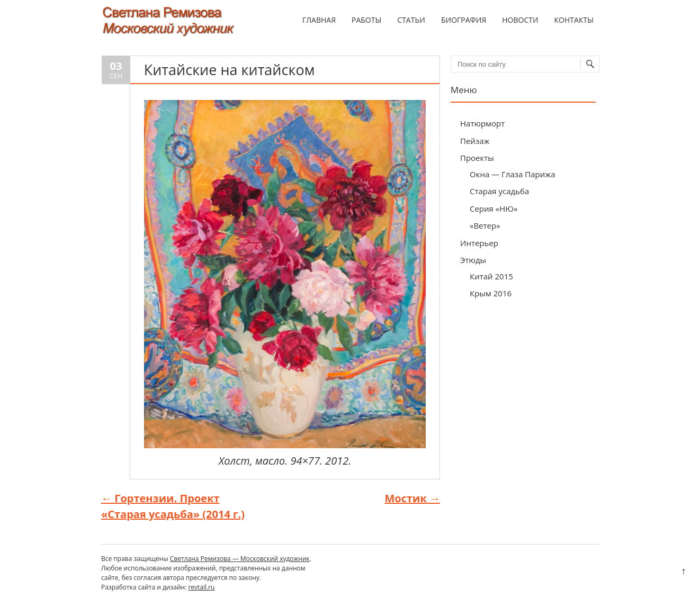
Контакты (574, 20)
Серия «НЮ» (493, 209)
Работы (366, 20)
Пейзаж (475, 141)
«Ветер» (485, 225)
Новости (520, 20)
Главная (319, 20)
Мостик (412, 498)
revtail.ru (201, 587)
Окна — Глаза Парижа (513, 174)
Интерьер (479, 243)
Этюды (473, 260)
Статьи (411, 20)
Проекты (477, 158)
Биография (464, 20)
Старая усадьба (499, 191)
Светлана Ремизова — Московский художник (240, 559)
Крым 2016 (491, 293)
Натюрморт (482, 123)
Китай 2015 (491, 276)
